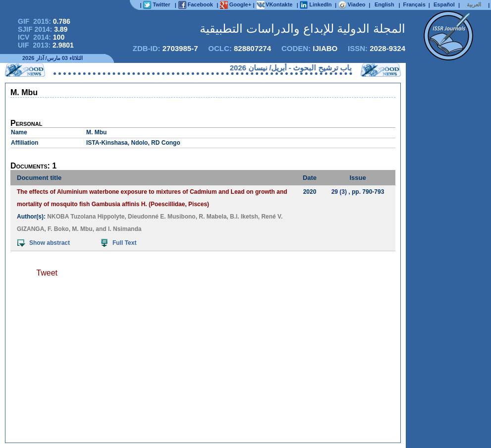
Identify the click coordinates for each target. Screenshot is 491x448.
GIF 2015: (44, 21)
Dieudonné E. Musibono (162, 217)
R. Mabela (213, 217)
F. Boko (58, 229)
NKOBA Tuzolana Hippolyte (86, 217)
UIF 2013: (46, 45)
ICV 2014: (41, 37)
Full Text (119, 243)
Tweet (47, 273)
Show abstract (44, 243)
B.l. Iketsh (244, 217)
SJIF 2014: (43, 29)
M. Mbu (82, 229)
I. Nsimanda (125, 229)
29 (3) (339, 192)
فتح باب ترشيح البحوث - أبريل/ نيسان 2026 (293, 68)
